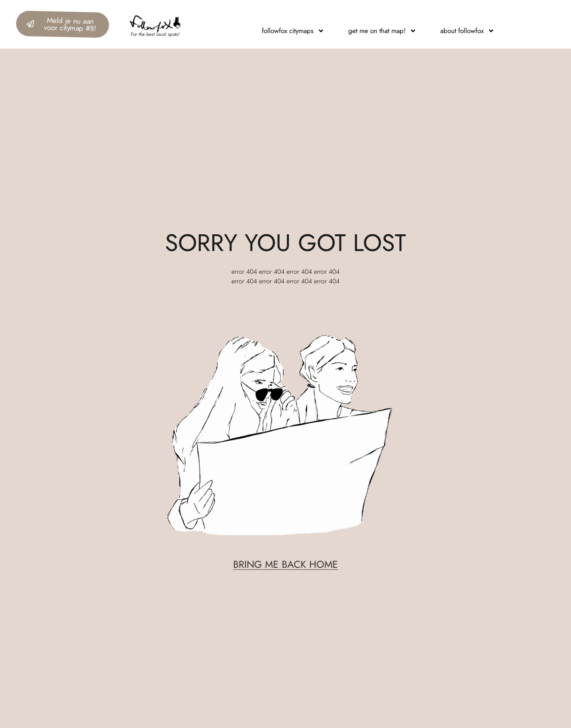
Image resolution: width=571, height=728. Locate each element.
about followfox (467, 31)
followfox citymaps (293, 31)
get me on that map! (382, 31)
